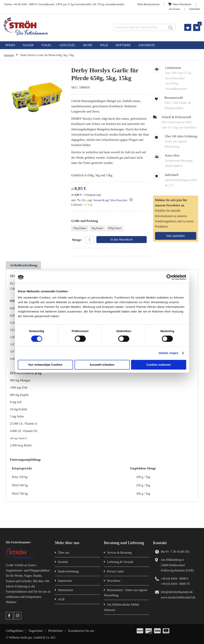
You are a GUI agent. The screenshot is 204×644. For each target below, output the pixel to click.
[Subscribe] (176, 236)
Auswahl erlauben (102, 365)
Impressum (65, 581)
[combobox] (145, 27)
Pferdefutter (56, 631)
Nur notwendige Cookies (45, 365)
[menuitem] (10, 45)
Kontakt (63, 562)
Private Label (115, 571)
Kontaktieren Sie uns (81, 631)
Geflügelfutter (15, 631)
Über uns (64, 553)
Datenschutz (66, 590)
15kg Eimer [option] (80, 228)
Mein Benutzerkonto (149, 4)
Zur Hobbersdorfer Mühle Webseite (122, 607)
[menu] (102, 45)
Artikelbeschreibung (23, 265)
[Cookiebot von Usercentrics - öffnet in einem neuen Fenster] (169, 277)
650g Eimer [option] (115, 228)
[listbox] (110, 229)
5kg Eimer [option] (97, 228)
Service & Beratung (119, 553)
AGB (61, 599)
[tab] (23, 265)
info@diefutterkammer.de (177, 592)
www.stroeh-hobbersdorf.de (178, 597)
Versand (97, 200)
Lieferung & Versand (120, 562)
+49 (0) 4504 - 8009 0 (174, 579)
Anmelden (195, 9)
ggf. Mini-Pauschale (116, 200)
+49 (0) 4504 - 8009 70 (175, 584)
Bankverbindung (68, 571)
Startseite (9, 55)
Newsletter (114, 581)
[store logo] (43, 26)
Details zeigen (168, 353)
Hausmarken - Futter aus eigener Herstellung (126, 593)
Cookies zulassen (159, 365)
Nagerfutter (36, 631)
